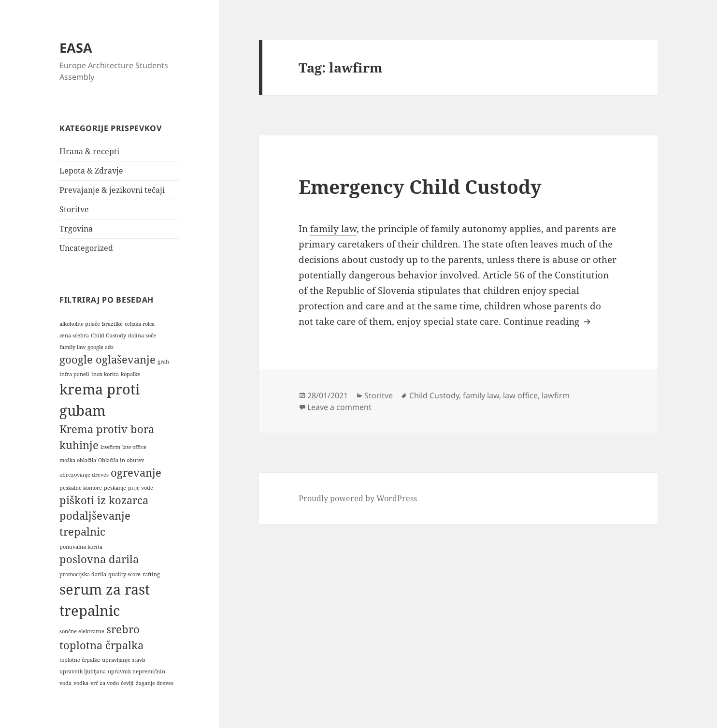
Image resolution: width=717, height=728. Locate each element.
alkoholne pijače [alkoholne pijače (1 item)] (80, 324)
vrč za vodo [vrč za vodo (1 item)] (105, 683)
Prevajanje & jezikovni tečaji (112, 190)
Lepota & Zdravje (91, 171)
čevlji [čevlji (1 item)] (127, 683)
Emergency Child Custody (420, 186)
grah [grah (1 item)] (163, 362)
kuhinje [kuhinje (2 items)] (79, 445)
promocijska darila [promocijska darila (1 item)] (83, 574)
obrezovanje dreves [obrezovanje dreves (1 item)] (84, 475)
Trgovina (76, 229)
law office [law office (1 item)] (134, 447)
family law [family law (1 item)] (72, 347)
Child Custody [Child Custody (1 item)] (108, 335)
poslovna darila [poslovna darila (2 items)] (99, 559)
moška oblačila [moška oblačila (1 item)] (78, 460)
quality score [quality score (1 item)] (124, 574)
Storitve (74, 209)
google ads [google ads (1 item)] (100, 347)
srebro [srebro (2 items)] (123, 629)
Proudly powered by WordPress (358, 498)
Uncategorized (86, 248)
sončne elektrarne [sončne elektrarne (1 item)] (82, 631)
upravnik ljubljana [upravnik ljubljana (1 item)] (83, 671)
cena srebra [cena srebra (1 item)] (74, 335)
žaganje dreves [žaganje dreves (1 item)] (155, 683)
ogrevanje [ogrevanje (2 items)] (136, 473)
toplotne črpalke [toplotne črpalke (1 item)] (80, 660)
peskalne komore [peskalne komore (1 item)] (81, 488)
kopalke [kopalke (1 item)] (130, 374)
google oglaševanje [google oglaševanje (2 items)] (108, 359)
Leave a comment (339, 407)
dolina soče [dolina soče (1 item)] (142, 335)
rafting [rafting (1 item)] (151, 574)
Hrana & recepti (89, 151)
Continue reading (548, 321)
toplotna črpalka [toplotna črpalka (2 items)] (101, 645)
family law (333, 229)
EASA (76, 48)
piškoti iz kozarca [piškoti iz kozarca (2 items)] (104, 500)
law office (520, 395)
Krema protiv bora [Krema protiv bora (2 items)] (107, 429)
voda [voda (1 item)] (65, 683)
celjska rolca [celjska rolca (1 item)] (140, 324)
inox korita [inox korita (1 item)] (105, 374)
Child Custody (434, 395)
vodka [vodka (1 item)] (81, 683)
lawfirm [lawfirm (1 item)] (110, 447)
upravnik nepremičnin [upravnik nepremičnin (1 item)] (136, 671)
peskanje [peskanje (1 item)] (115, 488)
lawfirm (556, 395)
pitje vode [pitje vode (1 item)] (141, 488)
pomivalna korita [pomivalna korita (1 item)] (81, 547)
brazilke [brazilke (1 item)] (112, 324)
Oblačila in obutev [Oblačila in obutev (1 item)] (121, 460)
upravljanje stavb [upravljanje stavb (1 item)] (124, 660)
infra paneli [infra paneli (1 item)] (74, 374)
